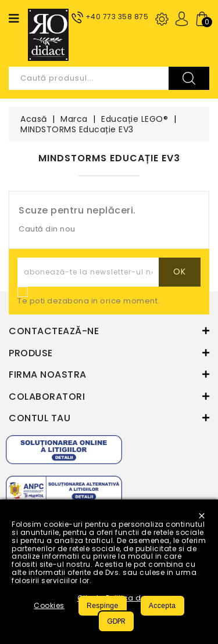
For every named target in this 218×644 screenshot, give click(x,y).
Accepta (162, 606)
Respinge (103, 606)
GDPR (116, 621)
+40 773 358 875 (117, 17)
